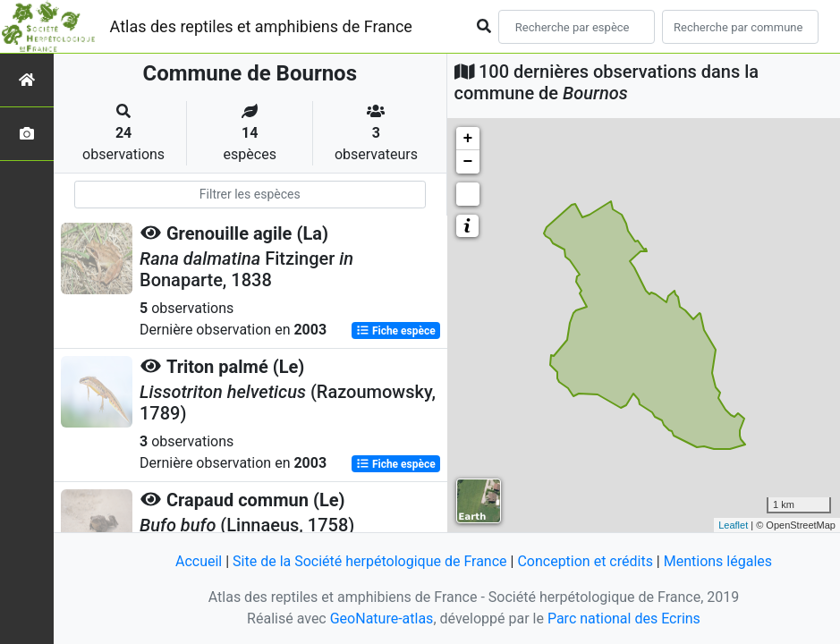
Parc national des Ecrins (624, 619)
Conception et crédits (585, 561)
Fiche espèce (396, 331)
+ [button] (468, 139)
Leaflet (733, 525)
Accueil (199, 561)
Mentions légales (718, 561)
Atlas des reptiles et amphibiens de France (261, 26)
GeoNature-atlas (382, 619)
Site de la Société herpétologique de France (369, 561)
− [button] (468, 162)
